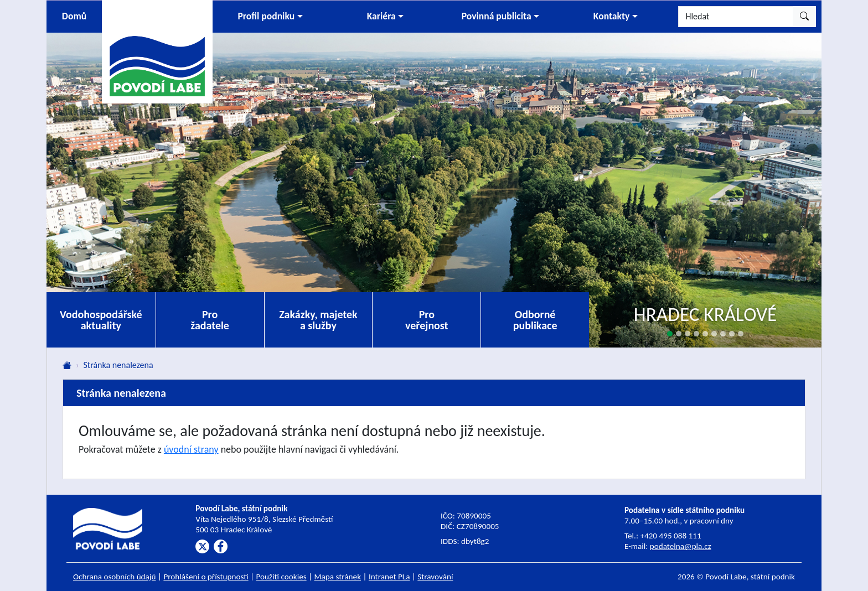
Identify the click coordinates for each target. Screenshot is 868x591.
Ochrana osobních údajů (115, 577)
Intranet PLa (389, 577)
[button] (270, 17)
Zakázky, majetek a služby (318, 320)
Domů (74, 16)
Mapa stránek (338, 577)
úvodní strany (191, 449)
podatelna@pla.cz (681, 546)
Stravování (435, 577)
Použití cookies (281, 577)
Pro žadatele (210, 320)
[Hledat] (736, 17)
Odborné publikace (535, 320)
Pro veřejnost (427, 320)
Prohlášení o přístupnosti (206, 577)
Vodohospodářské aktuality (101, 320)
